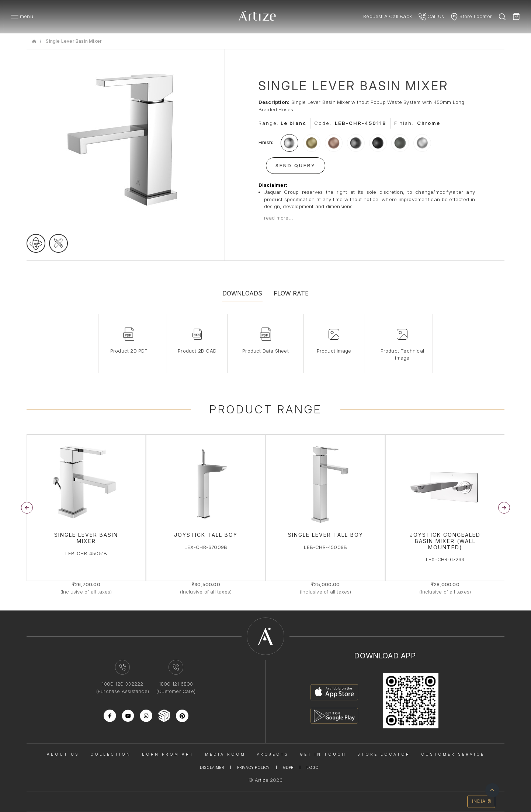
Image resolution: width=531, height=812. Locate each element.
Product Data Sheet (265, 351)
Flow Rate (291, 293)
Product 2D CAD (197, 351)
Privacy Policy (254, 767)
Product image (334, 351)
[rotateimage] (36, 243)
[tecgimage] (58, 243)
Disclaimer (212, 767)
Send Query (296, 165)
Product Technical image (402, 354)
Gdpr (288, 767)
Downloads (242, 293)
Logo (313, 767)
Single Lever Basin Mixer (74, 41)
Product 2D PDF (129, 351)
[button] (504, 508)
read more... (279, 218)
